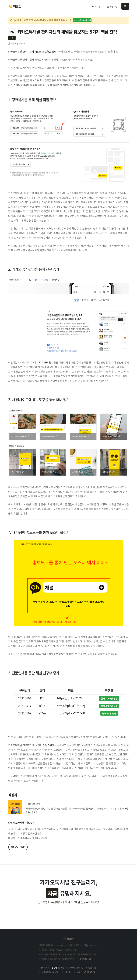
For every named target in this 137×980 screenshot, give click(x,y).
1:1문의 (101, 776)
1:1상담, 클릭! (18, 847)
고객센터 (67, 972)
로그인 (96, 6)
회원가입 (112, 6)
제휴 (78, 972)
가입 (95, 968)
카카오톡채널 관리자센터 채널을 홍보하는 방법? (33, 51)
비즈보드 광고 (46, 362)
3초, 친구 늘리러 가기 (82, 20)
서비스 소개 (45, 968)
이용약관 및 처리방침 (50, 972)
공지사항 (80, 968)
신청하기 (55, 968)
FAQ (72, 968)
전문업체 (47, 745)
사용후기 (64, 968)
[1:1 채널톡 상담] (85, 959)
